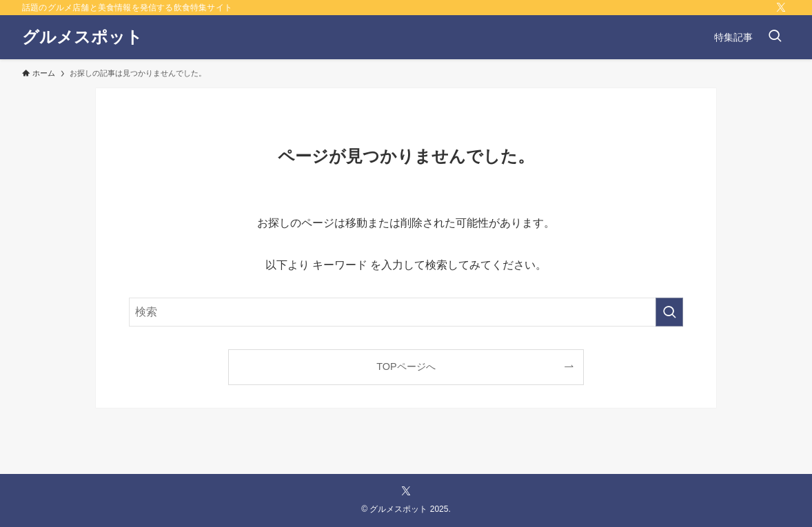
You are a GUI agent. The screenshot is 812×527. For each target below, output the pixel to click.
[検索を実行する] (669, 312)
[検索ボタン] (775, 37)
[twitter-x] (781, 8)
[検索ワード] (406, 312)
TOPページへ (406, 366)
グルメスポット (82, 37)
